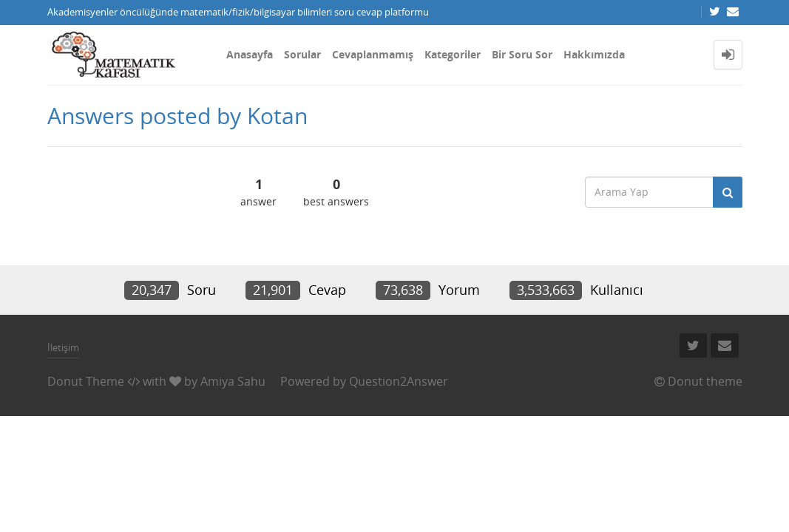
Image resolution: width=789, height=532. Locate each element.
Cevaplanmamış (373, 54)
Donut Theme (86, 381)
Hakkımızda (594, 54)
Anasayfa (250, 54)
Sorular (302, 54)
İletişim (63, 347)
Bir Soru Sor (522, 54)
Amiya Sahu (233, 381)
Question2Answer (399, 381)
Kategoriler (453, 54)
